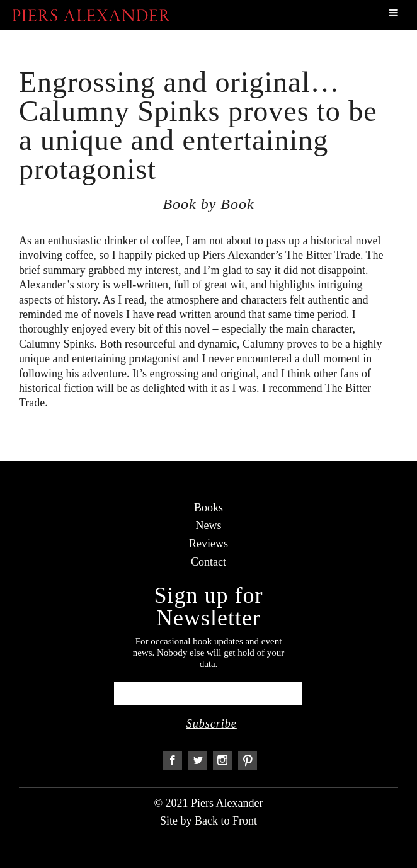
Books (208, 508)
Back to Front (226, 821)
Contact (208, 562)
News (209, 525)
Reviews (208, 544)
